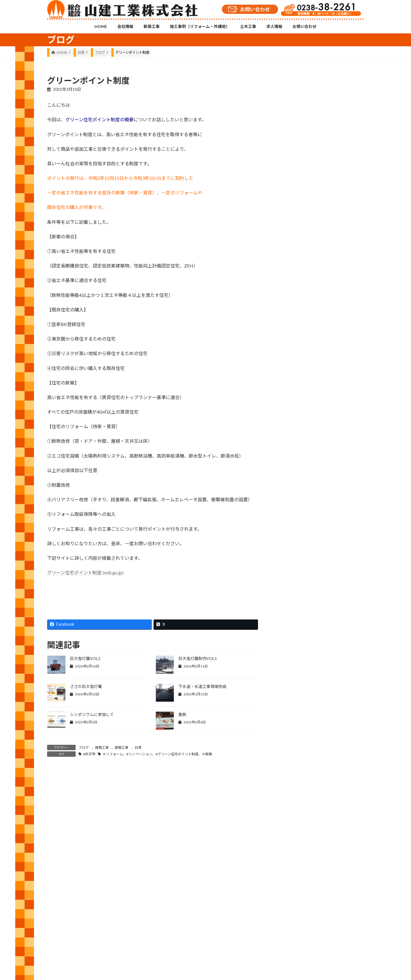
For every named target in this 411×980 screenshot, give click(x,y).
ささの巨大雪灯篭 (86, 686)
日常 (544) (293, 533)
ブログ (84, 747)
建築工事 (102, 747)
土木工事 (193, 930)
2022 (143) (294, 656)
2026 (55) (293, 586)
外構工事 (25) (296, 498)
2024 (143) (294, 621)
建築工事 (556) (297, 516)
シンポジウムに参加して (92, 714)
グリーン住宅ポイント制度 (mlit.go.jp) (85, 572)
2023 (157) (294, 638)
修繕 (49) (292, 481)
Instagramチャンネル (205, 901)
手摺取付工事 (338, 185)
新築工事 (106, 930)
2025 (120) (294, 604)
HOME (58, 930)
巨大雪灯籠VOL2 (85, 658)
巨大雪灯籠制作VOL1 (198, 658)
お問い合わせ (246, 930)
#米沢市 (89, 754)
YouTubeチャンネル (313, 905)
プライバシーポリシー (285, 930)
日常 (138, 747)
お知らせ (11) (296, 464)
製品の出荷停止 (340, 267)
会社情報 (81, 930)
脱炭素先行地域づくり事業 (342, 347)
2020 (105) (294, 690)
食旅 (182, 714)
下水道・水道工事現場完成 (202, 686)
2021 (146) (294, 673)
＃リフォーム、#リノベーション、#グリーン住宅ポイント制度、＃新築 (157, 754)
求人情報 (218, 930)
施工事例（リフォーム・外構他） (150, 930)
